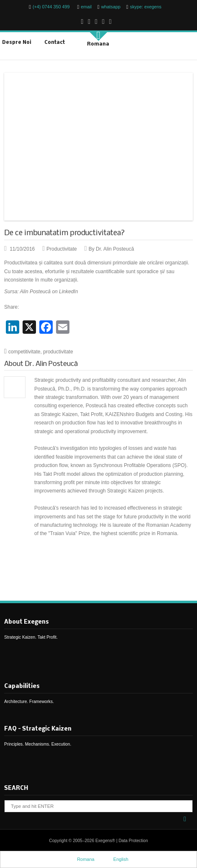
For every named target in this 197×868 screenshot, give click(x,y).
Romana (93, 44)
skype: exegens (146, 7)
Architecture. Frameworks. (29, 702)
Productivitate (62, 249)
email (86, 7)
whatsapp (111, 7)
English (116, 859)
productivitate (58, 352)
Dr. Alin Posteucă (51, 364)
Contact (55, 43)
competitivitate (24, 352)
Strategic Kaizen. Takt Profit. (31, 637)
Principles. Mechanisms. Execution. (38, 744)
